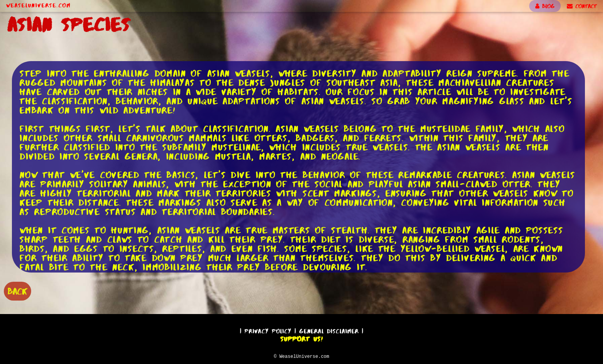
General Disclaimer (329, 330)
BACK (17, 290)
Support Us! (301, 338)
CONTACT (582, 6)
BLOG (545, 6)
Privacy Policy (268, 330)
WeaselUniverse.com (38, 5)
